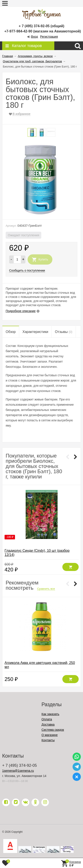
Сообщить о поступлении (27, 270)
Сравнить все (46, 589)
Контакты (48, 740)
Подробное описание (21, 311)
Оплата (47, 719)
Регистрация (49, 37)
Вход (35, 37)
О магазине (50, 735)
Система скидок (53, 730)
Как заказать (50, 714)
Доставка (48, 724)
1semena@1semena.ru (18, 771)
